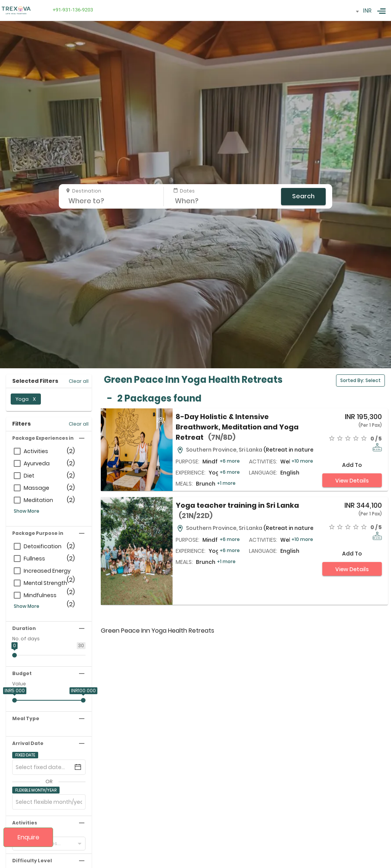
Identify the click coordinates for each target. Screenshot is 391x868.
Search (303, 196)
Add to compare (352, 466)
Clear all (79, 381)
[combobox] (351, 11)
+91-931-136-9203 (72, 10)
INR (367, 11)
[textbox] (351, 10)
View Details (352, 481)
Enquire (28, 837)
